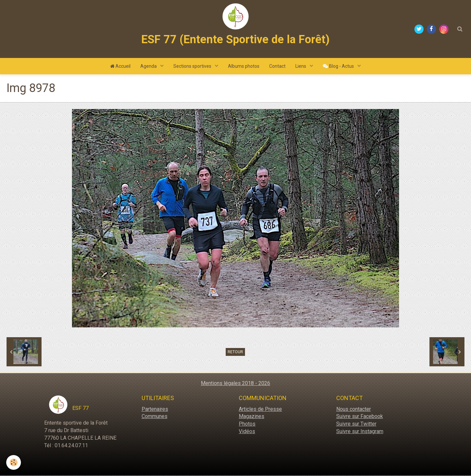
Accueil (120, 66)
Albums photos (244, 66)
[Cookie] (14, 462)
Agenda (149, 66)
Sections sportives (193, 66)
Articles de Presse (260, 409)
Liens (301, 66)
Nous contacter (354, 409)
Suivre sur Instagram (360, 432)
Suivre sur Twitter (356, 424)
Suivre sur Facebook (360, 417)
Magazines (252, 417)
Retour (235, 352)
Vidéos (247, 432)
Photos (247, 424)
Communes (155, 417)
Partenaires (155, 409)
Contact (277, 66)
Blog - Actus (339, 66)
